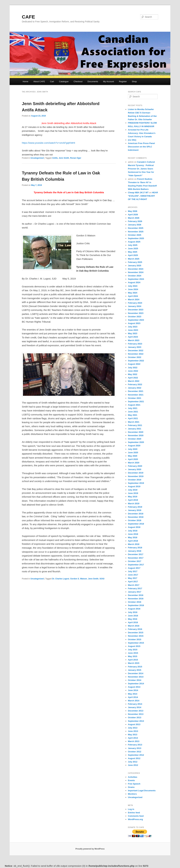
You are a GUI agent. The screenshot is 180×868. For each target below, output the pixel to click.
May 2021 (133, 415)
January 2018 (135, 551)
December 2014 (136, 673)
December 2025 (136, 228)
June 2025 (133, 248)
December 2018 (136, 514)
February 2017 (135, 588)
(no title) (132, 140)
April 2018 (133, 541)
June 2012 (133, 765)
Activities (133, 777)
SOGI (102, 579)
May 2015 (133, 656)
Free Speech (134, 784)
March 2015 (134, 663)
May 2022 (133, 374)
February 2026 (135, 221)
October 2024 (135, 276)
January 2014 (135, 707)
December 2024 (136, 269)
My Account (109, 81)
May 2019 (133, 497)
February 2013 (135, 745)
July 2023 (133, 327)
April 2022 (133, 378)
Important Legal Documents (142, 791)
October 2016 (135, 602)
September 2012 (136, 755)
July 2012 (133, 762)
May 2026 (133, 211)
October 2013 (135, 717)
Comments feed (136, 816)
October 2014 (135, 680)
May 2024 (133, 293)
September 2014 (136, 684)
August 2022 (134, 364)
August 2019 (134, 486)
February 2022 (135, 384)
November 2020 (136, 435)
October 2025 (135, 235)
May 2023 (133, 333)
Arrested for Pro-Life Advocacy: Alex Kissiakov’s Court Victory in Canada (142, 133)
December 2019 (136, 473)
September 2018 (136, 524)
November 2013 (136, 714)
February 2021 (135, 425)
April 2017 (133, 582)
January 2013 (135, 748)
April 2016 (133, 622)
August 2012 (134, 758)
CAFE (28, 17)
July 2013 (133, 728)
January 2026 (135, 225)
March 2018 (134, 544)
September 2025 (136, 238)
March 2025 (134, 259)
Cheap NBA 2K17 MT (138, 193)
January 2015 (135, 670)
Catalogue (64, 81)
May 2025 (133, 252)
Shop (134, 81)
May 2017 (133, 578)
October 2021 (135, 398)
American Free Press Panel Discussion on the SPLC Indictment (141, 147)
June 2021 (133, 412)
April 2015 (133, 660)
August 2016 (134, 609)
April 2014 (133, 697)
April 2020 (133, 459)
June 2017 (133, 575)
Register (123, 81)
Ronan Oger (76, 158)
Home (25, 81)
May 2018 (133, 537)
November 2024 (136, 272)
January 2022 (135, 388)
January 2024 (135, 306)
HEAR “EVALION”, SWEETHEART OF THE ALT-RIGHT (143, 196)
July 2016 (133, 612)
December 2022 (136, 350)
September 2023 (136, 320)
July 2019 (133, 490)
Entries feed (134, 813)
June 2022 (133, 371)
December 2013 (136, 711)
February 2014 (135, 704)
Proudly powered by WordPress (90, 849)
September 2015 (136, 643)
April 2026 (133, 215)
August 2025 (134, 242)
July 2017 (133, 571)
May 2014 (133, 694)
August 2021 (134, 405)
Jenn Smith (64, 158)
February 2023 (135, 344)
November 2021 (136, 395)
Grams (131, 787)
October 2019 (135, 480)
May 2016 (133, 619)
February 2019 (135, 507)
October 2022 (135, 357)
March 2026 (134, 218)
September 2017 (136, 565)
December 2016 (136, 595)
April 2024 (133, 296)
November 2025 (136, 232)
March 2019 (134, 504)
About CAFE (39, 81)
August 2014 (134, 687)
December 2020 (136, 432)
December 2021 (136, 391)
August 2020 (134, 446)
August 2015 (134, 646)
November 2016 (136, 599)
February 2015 (135, 667)
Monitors (132, 794)
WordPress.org (135, 819)
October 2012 (135, 752)
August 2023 (134, 323)
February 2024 (135, 303)
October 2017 (135, 561)
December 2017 (136, 554)
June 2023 (133, 330)
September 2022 (136, 361)
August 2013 (134, 724)
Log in (131, 809)
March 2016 (134, 626)
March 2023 (134, 340)
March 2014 (134, 701)
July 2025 (133, 245)
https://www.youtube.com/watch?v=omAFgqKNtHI (48, 143)
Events (131, 780)
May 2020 (133, 456)
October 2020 (135, 439)
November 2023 (136, 313)
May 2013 (133, 735)
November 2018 (136, 517)
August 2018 (134, 527)
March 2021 (134, 422)
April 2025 (133, 255)
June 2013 (133, 731)
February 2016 (135, 629)
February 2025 (135, 262)
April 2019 (133, 500)
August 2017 (134, 568)
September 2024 (136, 279)
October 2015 (135, 639)
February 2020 (135, 466)
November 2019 (136, 476)
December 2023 (136, 310)
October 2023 (135, 317)
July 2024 (133, 286)
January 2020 (135, 469)
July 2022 (133, 368)
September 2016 (136, 605)
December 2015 (136, 633)
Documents (93, 81)
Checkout (78, 81)
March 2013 (134, 741)
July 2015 (133, 650)
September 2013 (136, 721)
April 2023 (133, 337)
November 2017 (136, 558)
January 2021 (135, 429)
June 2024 (133, 289)
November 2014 (136, 677)
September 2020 (136, 442)
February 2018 (135, 548)
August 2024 (134, 282)
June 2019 (133, 493)
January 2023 (135, 347)
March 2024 (134, 299)
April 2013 (133, 738)
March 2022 (134, 381)
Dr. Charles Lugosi (61, 579)
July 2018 (133, 531)
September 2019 (136, 483)
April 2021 (133, 418)
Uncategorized (37, 158)
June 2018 (133, 534)
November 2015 (136, 636)
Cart (52, 81)
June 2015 (133, 653)
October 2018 (135, 520)
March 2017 (134, 585)
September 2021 (136, 402)
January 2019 (135, 510)
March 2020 (134, 463)
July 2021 (133, 408)
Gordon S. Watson (79, 579)
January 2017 (135, 592)
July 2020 (133, 449)
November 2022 (136, 354)
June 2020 (133, 453)
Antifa (55, 158)
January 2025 (135, 266)
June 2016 (133, 616)
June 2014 (133, 690)
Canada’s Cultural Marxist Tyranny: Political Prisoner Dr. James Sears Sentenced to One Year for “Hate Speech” (141, 169)
